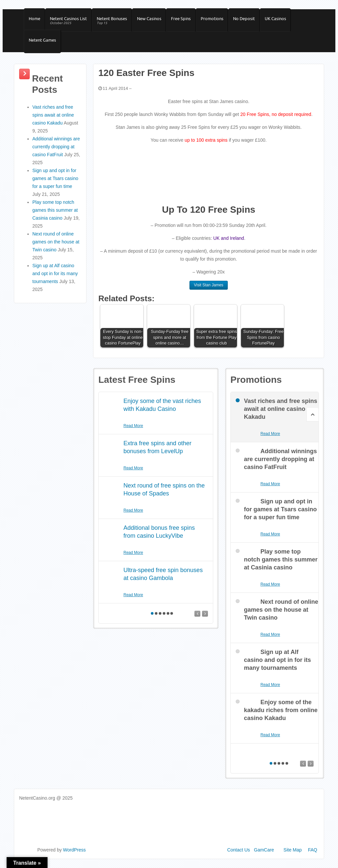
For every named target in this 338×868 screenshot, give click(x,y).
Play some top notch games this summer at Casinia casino (55, 214)
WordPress (74, 854)
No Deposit (249, 19)
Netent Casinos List (70, 22)
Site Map (293, 854)
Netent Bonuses (114, 22)
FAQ (313, 854)
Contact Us (238, 854)
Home (35, 19)
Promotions (216, 19)
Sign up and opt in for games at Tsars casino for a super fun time (55, 182)
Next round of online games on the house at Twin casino (56, 246)
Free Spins (185, 19)
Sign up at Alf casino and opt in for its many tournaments (55, 277)
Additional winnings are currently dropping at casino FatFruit (56, 151)
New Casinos (152, 19)
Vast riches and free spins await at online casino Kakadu (53, 119)
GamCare (264, 854)
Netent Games (43, 43)
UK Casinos (281, 19)
